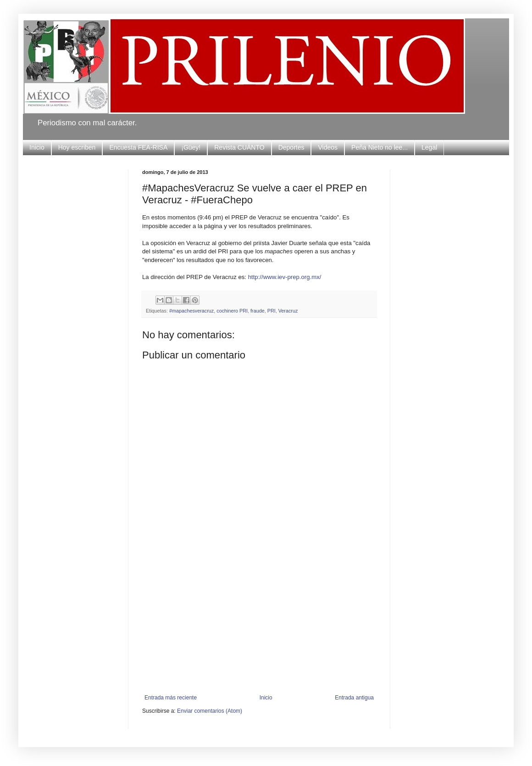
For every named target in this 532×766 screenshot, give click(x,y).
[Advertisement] (259, 626)
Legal (429, 147)
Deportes (291, 147)
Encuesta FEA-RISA (138, 147)
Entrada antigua (354, 698)
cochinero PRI (232, 311)
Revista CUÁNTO (239, 147)
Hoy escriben (77, 147)
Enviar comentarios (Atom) (210, 711)
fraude (258, 311)
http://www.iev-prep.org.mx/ (285, 277)
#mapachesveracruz (191, 311)
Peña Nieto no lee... (380, 147)
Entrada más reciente (171, 698)
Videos (328, 147)
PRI (272, 311)
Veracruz (288, 311)
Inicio (37, 147)
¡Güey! (191, 147)
